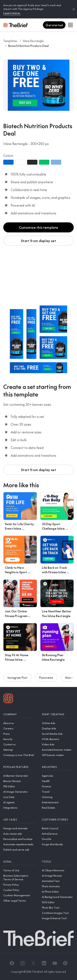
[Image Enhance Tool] (58, 918)
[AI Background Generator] (58, 897)
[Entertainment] (58, 802)
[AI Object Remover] (58, 870)
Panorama (46, 679)
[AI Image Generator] (19, 792)
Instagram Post (17, 679)
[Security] (19, 739)
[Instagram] (23, 963)
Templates (10, 41)
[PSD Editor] (19, 786)
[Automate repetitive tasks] (19, 844)
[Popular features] (19, 767)
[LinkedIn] (44, 963)
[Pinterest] (65, 963)
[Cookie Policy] (19, 890)
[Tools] (58, 862)
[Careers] (19, 728)
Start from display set (38, 241)
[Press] (19, 734)
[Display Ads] (58, 728)
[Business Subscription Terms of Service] (19, 877)
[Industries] (58, 767)
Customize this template (39, 227)
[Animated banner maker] (58, 750)
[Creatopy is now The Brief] (19, 755)
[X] (33, 963)
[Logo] (8, 699)
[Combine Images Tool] (58, 913)
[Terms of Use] (19, 870)
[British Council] (58, 828)
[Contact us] (19, 744)
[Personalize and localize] (19, 839)
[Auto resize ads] (19, 834)
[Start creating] (58, 714)
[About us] (19, 723)
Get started (54, 25)
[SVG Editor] (58, 902)
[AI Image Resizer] (58, 876)
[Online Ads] (58, 723)
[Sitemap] (19, 750)
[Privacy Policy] (19, 885)
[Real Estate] (58, 808)
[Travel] (58, 792)
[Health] (58, 781)
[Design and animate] (19, 828)
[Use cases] (19, 820)
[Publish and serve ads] (19, 850)
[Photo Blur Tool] (58, 908)
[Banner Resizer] (19, 781)
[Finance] (58, 786)
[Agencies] (58, 776)
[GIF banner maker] (58, 755)
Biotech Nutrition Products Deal (28, 46)
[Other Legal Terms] (19, 901)
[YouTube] (55, 963)
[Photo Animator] (58, 886)
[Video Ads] (58, 744)
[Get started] (54, 25)
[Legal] (19, 862)
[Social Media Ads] (58, 734)
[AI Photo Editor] (58, 892)
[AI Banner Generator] (19, 776)
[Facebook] (12, 963)
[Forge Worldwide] (58, 844)
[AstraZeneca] (58, 834)
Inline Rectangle (33, 41)
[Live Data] (19, 797)
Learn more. (12, 13)
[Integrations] (19, 808)
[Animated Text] (58, 881)
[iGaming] (58, 797)
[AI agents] (19, 802)
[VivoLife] (58, 839)
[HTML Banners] (58, 739)
